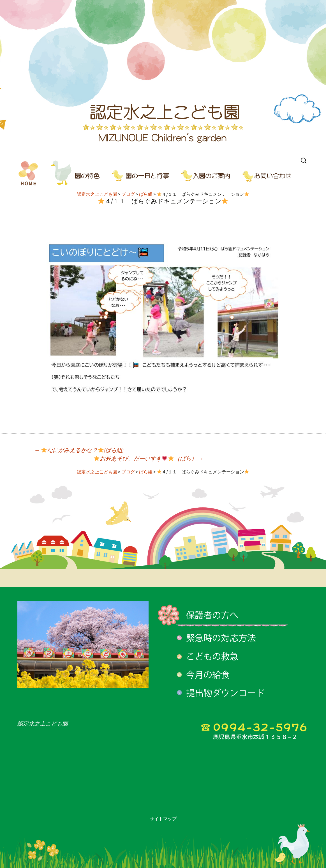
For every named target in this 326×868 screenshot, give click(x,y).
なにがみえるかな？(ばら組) (79, 450)
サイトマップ (163, 819)
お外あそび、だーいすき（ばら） (149, 458)
